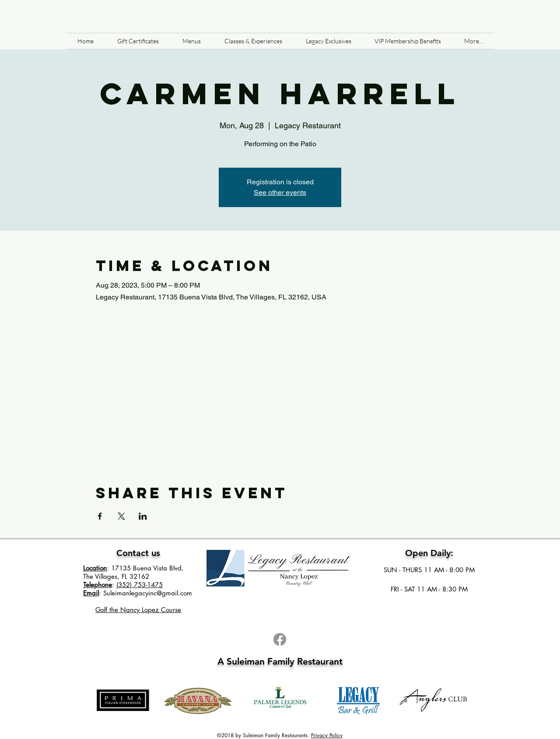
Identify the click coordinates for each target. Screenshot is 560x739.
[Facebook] (280, 639)
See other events (280, 192)
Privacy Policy (327, 735)
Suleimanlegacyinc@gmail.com (148, 593)
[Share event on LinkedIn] (143, 516)
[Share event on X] (121, 516)
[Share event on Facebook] (100, 516)
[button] (192, 41)
